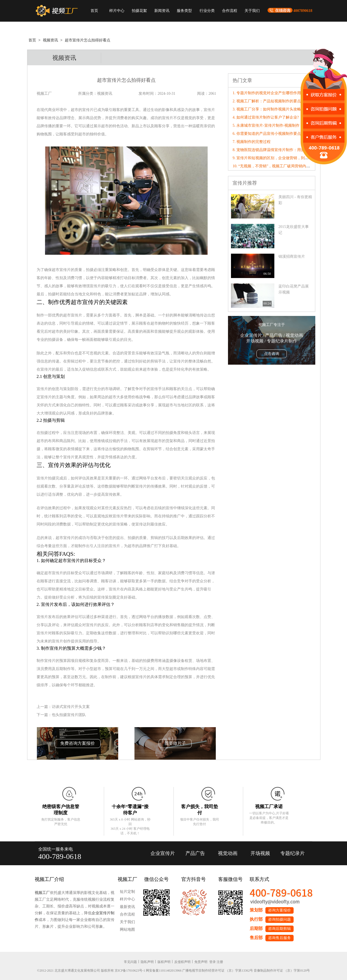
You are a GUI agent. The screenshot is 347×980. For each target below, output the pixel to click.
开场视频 (260, 853)
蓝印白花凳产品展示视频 (294, 289)
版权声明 (164, 962)
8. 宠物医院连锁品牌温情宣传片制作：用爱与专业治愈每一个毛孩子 (290, 150)
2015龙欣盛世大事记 (294, 230)
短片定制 (127, 892)
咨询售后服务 (279, 938)
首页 (94, 11)
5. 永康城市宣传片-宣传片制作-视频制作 (266, 125)
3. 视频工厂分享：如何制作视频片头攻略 (267, 109)
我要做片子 (175, 743)
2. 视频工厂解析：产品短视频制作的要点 (267, 101)
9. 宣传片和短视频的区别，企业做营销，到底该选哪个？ (280, 158)
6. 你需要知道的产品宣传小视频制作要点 (267, 134)
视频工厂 (42, 893)
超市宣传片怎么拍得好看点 (88, 40)
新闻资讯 (162, 11)
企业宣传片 (163, 853)
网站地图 (127, 930)
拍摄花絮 (139, 11)
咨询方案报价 (279, 910)
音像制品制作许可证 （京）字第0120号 (282, 971)
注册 (220, 962)
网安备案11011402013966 (164, 971)
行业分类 (207, 11)
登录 (213, 962)
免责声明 (201, 962)
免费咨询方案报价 (78, 743)
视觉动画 (228, 853)
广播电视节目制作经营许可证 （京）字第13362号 (218, 971)
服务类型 (184, 11)
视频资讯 (50, 40)
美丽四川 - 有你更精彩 (295, 200)
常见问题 (130, 962)
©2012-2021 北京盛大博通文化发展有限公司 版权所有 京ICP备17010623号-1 (91, 971)
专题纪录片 (293, 853)
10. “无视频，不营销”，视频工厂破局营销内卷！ (273, 166)
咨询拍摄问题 (279, 919)
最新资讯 (127, 907)
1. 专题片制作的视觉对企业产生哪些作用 (267, 93)
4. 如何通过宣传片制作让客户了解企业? (266, 117)
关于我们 (252, 11)
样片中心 (117, 11)
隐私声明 (147, 962)
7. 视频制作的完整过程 (252, 142)
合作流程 (230, 11)
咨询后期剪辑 (279, 929)
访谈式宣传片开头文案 (71, 707)
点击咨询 (272, 354)
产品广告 (195, 853)
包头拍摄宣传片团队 (69, 715)
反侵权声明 (182, 962)
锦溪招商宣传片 (292, 257)
